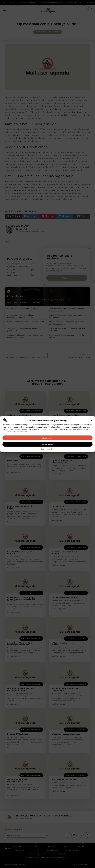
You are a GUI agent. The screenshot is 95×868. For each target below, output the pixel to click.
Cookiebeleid (46, 449)
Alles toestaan (48, 438)
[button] (91, 421)
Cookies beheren (48, 444)
